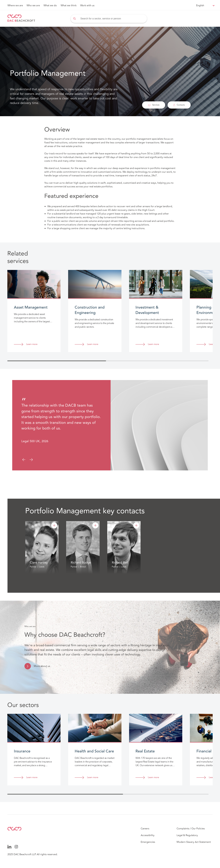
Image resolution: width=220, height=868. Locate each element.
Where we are (15, 5)
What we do (50, 5)
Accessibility (148, 835)
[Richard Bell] (136, 525)
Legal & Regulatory (187, 835)
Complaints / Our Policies (191, 829)
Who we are (33, 5)
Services (154, 105)
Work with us (87, 5)
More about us (42, 666)
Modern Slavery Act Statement (194, 842)
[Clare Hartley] (54, 525)
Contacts (179, 105)
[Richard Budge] (95, 525)
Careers (145, 829)
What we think (69, 5)
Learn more (32, 344)
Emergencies (148, 842)
